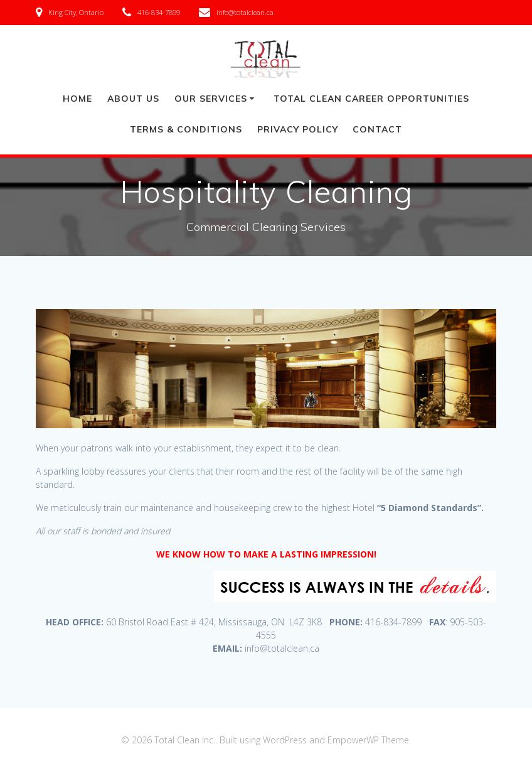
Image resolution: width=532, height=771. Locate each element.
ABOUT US (133, 99)
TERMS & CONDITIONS (186, 129)
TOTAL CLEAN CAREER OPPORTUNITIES (371, 99)
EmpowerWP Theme (368, 740)
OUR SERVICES (211, 99)
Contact (377, 129)
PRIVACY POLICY (298, 129)
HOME (77, 99)
